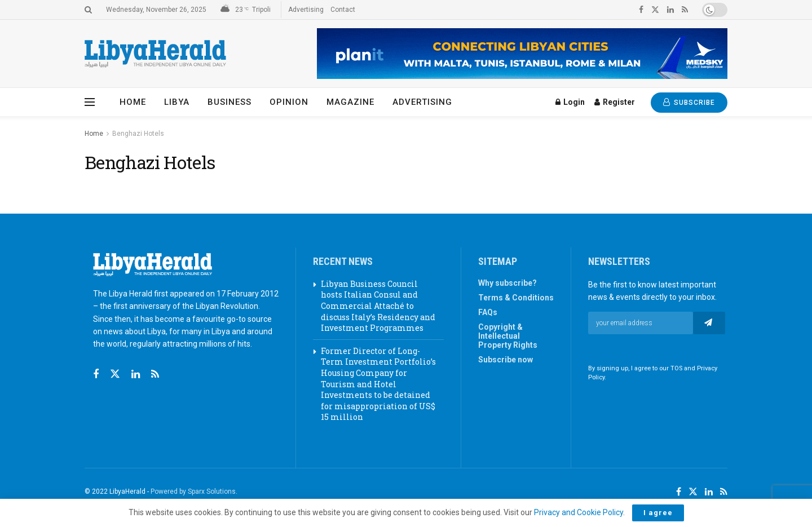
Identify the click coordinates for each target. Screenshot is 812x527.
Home (133, 102)
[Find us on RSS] (155, 375)
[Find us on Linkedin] (136, 375)
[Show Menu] (90, 102)
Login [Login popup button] (570, 102)
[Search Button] (88, 10)
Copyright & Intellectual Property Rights (508, 336)
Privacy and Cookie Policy (579, 512)
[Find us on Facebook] (96, 375)
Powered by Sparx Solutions (193, 491)
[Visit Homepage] (155, 54)
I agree (658, 513)
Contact (343, 10)
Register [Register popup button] (615, 102)
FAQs (488, 312)
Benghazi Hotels (138, 134)
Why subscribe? (507, 283)
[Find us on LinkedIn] (709, 492)
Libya (177, 102)
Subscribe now (506, 360)
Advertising (306, 10)
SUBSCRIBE (689, 102)
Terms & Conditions (516, 298)
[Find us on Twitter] (115, 374)
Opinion (289, 102)
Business (230, 102)
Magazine (350, 102)
